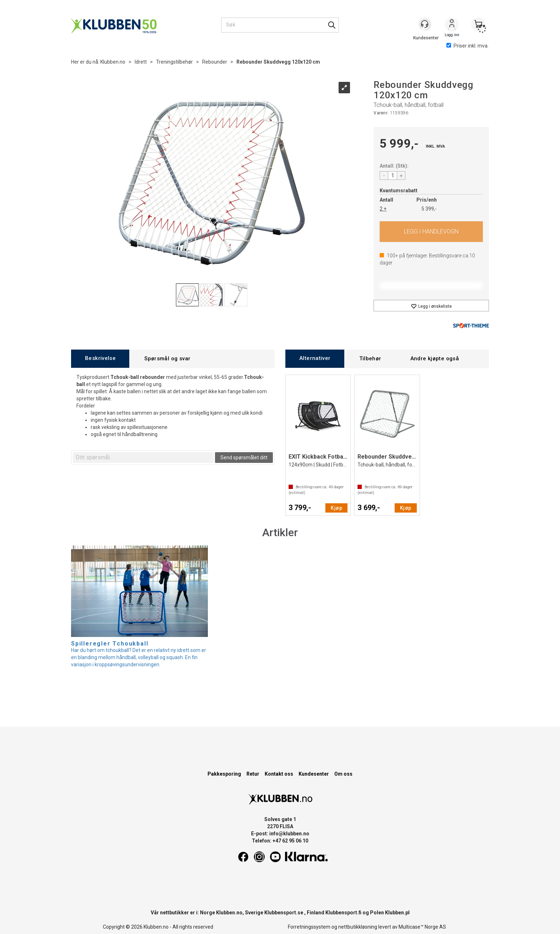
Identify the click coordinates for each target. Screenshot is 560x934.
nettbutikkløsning (358, 927)
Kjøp (431, 232)
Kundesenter (314, 774)
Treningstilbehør (174, 62)
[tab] (100, 359)
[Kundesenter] (425, 25)
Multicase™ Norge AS (422, 927)
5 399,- (429, 209)
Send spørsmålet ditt (244, 458)
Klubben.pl (397, 913)
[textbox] (143, 458)
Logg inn (452, 25)
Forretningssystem (309, 927)
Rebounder (215, 62)
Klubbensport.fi (343, 913)
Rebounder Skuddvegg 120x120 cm (278, 62)
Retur (253, 774)
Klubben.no (113, 62)
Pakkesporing (224, 774)
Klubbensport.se (284, 913)
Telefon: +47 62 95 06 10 (280, 841)
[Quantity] (392, 176)
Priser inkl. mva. (467, 46)
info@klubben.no (289, 834)
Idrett (141, 62)
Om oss (343, 774)
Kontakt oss (279, 774)
